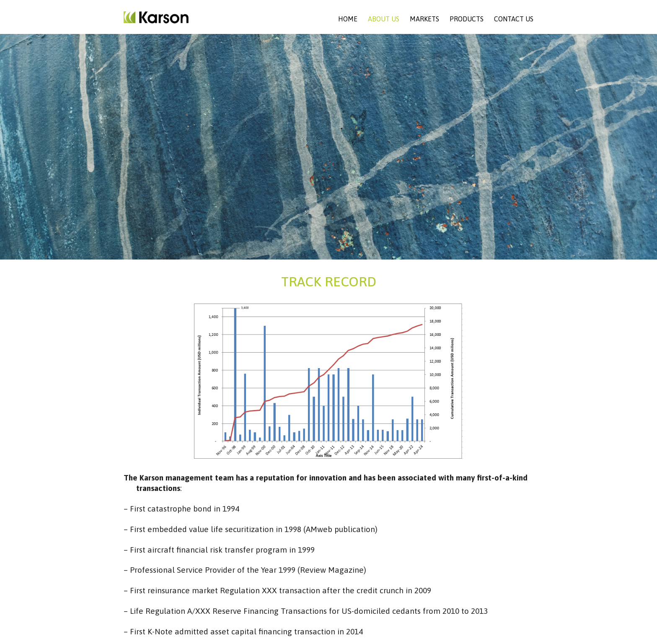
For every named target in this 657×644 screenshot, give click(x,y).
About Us (384, 19)
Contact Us (514, 19)
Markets (424, 19)
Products (467, 19)
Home (348, 19)
